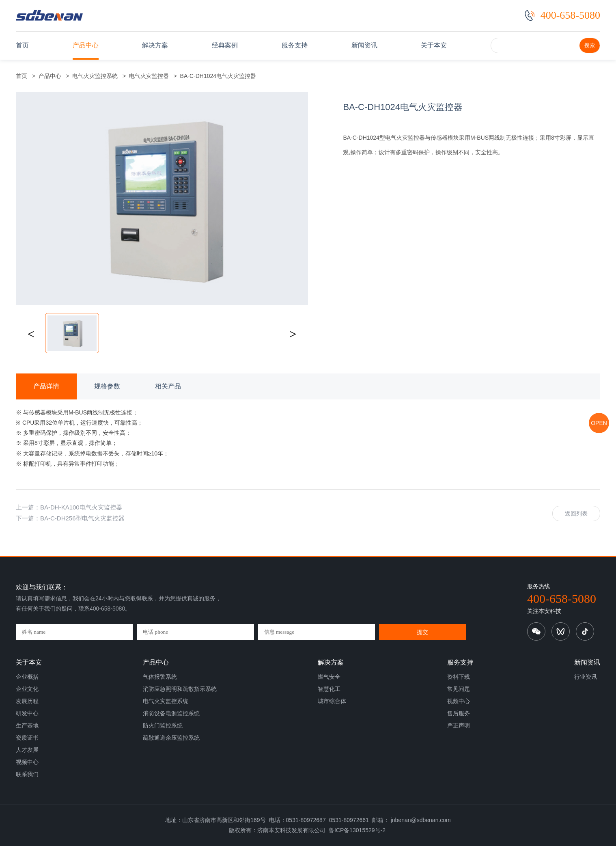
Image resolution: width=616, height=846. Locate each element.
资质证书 (27, 738)
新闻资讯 (364, 45)
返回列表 (576, 514)
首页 (22, 45)
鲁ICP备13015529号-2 (357, 830)
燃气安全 (329, 677)
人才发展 (27, 750)
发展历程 (27, 701)
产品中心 (86, 45)
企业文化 (27, 689)
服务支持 (295, 45)
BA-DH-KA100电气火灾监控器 (81, 507)
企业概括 (27, 677)
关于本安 (434, 45)
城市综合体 (332, 701)
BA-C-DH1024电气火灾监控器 (216, 76)
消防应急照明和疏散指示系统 (180, 689)
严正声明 (459, 725)
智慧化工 (329, 689)
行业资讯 (586, 677)
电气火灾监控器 (149, 76)
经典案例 (225, 45)
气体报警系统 (160, 677)
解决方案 (155, 45)
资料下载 (459, 677)
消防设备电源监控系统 (171, 713)
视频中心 (27, 762)
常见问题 (459, 689)
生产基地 (27, 725)
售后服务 (459, 713)
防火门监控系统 (163, 725)
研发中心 (27, 713)
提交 (422, 632)
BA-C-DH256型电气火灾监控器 (82, 518)
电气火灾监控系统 (95, 76)
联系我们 (27, 774)
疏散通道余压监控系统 (171, 738)
